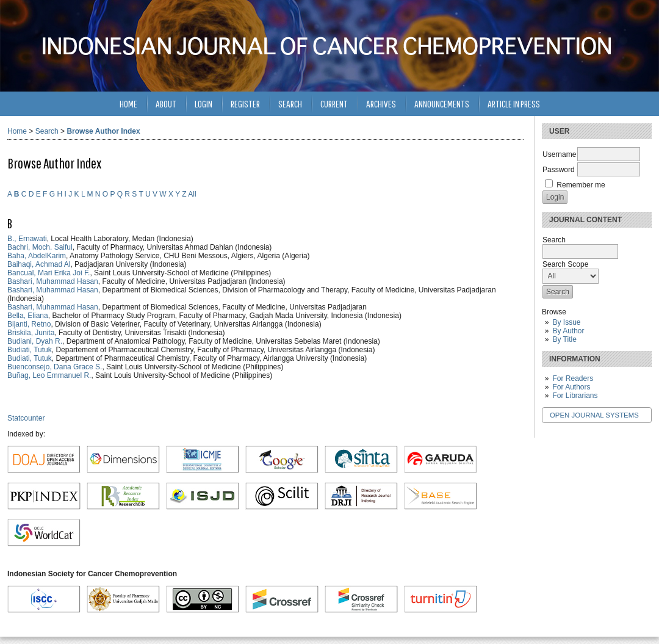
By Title (564, 339)
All (192, 194)
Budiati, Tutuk (30, 350)
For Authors (571, 387)
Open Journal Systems (594, 415)
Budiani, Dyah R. (35, 341)
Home (128, 103)
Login (203, 103)
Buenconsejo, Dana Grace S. (55, 367)
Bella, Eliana (28, 316)
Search (290, 103)
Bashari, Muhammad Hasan (53, 281)
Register (245, 103)
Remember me (581, 185)
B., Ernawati (27, 239)
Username (559, 154)
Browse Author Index (103, 131)
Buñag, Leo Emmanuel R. (49, 375)
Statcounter (26, 418)
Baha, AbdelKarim (37, 256)
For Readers (573, 378)
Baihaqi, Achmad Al (39, 264)
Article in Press (514, 103)
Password (559, 170)
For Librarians (575, 396)
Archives (381, 103)
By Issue (566, 322)
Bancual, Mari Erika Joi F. (49, 273)
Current (334, 103)
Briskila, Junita (31, 333)
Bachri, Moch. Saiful (40, 247)
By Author (568, 331)
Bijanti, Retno (29, 324)
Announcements (442, 103)
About (166, 103)
